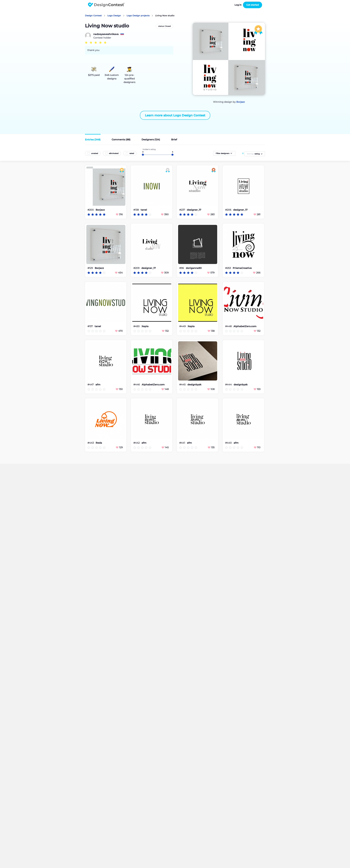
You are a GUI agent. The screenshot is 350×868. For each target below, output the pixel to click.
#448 (229, 326)
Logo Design (114, 16)
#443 (91, 443)
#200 (91, 210)
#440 (229, 443)
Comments (121, 140)
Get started (253, 5)
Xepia (145, 326)
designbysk (194, 385)
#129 (90, 268)
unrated (95, 153)
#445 (183, 385)
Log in (238, 5)
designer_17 (194, 210)
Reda (99, 443)
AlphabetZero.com (245, 326)
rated (132, 153)
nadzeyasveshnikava (106, 34)
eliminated (114, 153)
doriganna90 (194, 268)
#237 (182, 210)
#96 (182, 268)
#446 (137, 385)
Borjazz (241, 102)
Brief (174, 140)
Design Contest (93, 16)
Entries (93, 140)
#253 (228, 268)
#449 (183, 326)
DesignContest (106, 5)
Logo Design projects (138, 16)
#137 (90, 326)
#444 (229, 385)
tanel (144, 210)
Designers (151, 140)
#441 (182, 443)
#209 (137, 268)
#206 (229, 210)
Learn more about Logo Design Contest (175, 115)
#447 (91, 385)
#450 (137, 326)
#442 (137, 443)
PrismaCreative (242, 268)
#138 (136, 210)
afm (98, 385)
